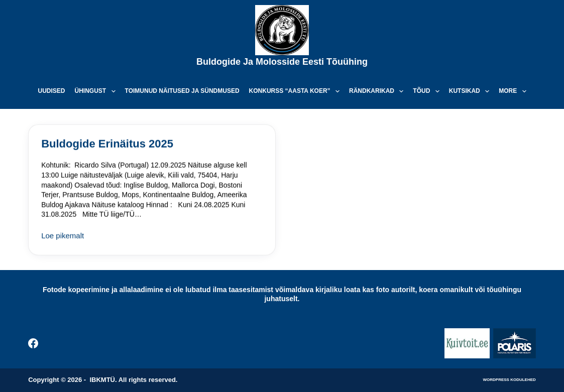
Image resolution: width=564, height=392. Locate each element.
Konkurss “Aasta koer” (296, 91)
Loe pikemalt (63, 237)
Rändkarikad (378, 91)
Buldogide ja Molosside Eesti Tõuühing (282, 62)
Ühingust (97, 91)
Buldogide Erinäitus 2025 (107, 144)
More (514, 91)
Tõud (428, 91)
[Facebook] (33, 343)
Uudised (51, 91)
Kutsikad (471, 91)
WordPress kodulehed (510, 380)
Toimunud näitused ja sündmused (182, 91)
